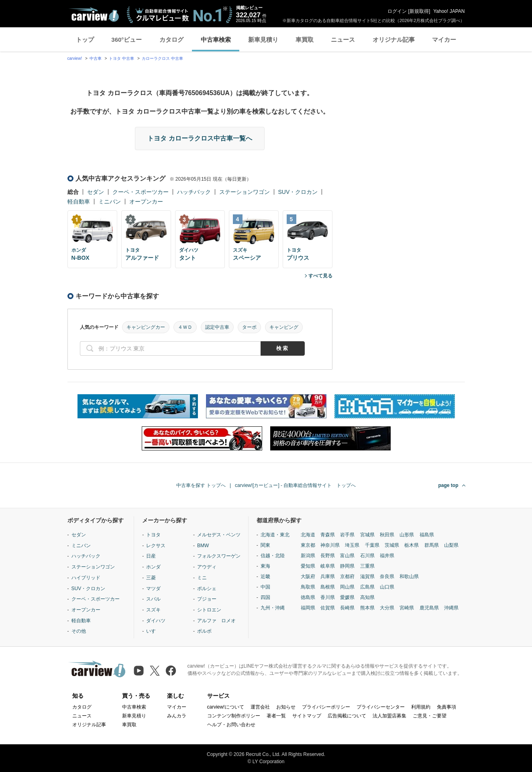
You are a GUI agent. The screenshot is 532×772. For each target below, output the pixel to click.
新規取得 (419, 11)
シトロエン (209, 610)
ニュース (343, 40)
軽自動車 (79, 202)
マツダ (153, 589)
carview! (75, 58)
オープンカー (146, 202)
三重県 (367, 566)
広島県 (367, 587)
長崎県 (347, 608)
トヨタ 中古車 (121, 58)
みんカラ (177, 716)
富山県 (347, 556)
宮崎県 (407, 608)
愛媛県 (347, 597)
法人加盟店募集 (389, 716)
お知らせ (286, 707)
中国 (265, 587)
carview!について (226, 707)
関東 (265, 545)
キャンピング (284, 327)
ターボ (249, 327)
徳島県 (308, 597)
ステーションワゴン (245, 192)
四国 (265, 597)
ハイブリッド (86, 578)
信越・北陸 (273, 556)
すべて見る (320, 276)
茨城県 (392, 545)
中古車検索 (216, 40)
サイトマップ (307, 716)
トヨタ (153, 535)
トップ (85, 40)
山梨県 (451, 545)
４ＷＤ (185, 327)
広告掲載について (347, 716)
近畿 (265, 576)
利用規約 (421, 707)
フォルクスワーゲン (219, 556)
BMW (203, 546)
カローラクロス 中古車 (162, 58)
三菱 (151, 578)
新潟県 (308, 556)
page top (448, 485)
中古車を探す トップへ (201, 485)
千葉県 (372, 545)
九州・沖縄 (273, 608)
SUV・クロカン (298, 192)
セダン (96, 192)
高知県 (367, 597)
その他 (79, 631)
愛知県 (308, 566)
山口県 (387, 587)
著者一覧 (276, 716)
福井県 (387, 556)
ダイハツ (156, 621)
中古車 (96, 58)
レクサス (156, 546)
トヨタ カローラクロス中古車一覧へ (200, 138)
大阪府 (308, 576)
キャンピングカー (146, 327)
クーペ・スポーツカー (141, 192)
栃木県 (412, 545)
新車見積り (263, 40)
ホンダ (153, 567)
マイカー (444, 40)
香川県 (328, 597)
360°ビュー (126, 40)
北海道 (308, 535)
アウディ (207, 567)
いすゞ (153, 631)
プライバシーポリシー (326, 707)
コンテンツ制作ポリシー (234, 716)
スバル (153, 599)
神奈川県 (330, 545)
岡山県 (347, 587)
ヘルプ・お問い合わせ (231, 725)
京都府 (347, 576)
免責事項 (446, 707)
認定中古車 (217, 327)
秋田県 (387, 535)
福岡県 (308, 608)
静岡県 (347, 566)
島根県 (328, 587)
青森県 (328, 535)
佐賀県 (328, 608)
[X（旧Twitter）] (155, 671)
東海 (265, 566)
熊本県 (367, 608)
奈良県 (387, 576)
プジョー (207, 599)
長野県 (328, 556)
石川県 (367, 556)
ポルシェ (207, 589)
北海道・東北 (275, 535)
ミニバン (110, 202)
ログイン (397, 11)
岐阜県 (328, 566)
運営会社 (260, 707)
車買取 (305, 40)
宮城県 (367, 535)
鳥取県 (308, 587)
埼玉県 (352, 545)
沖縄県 (451, 608)
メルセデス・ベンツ (219, 535)
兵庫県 (328, 576)
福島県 (427, 535)
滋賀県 (367, 576)
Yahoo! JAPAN (449, 11)
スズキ (153, 610)
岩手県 (347, 535)
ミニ (202, 578)
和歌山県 (409, 576)
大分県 (387, 608)
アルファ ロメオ (216, 621)
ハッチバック (194, 192)
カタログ (171, 40)
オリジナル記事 (394, 40)
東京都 (308, 545)
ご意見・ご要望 (430, 716)
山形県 (407, 535)
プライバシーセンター (381, 707)
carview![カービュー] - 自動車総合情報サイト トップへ (295, 485)
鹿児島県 (429, 608)
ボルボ (204, 631)
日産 (151, 556)
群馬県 (432, 545)
